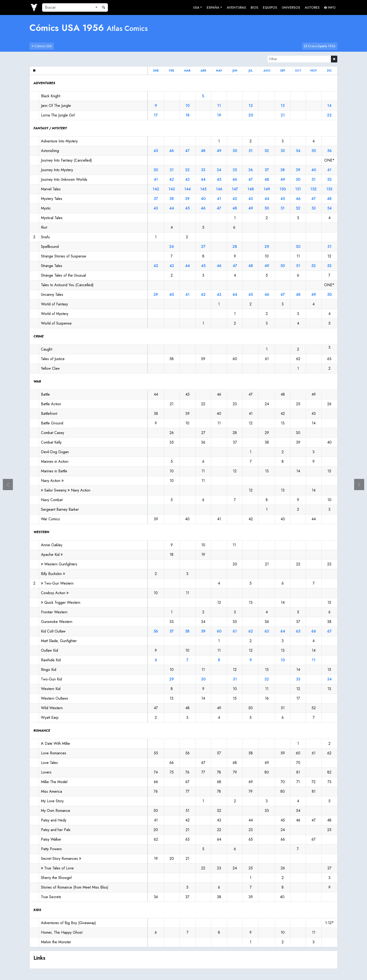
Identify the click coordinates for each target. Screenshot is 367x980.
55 (314, 151)
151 (298, 189)
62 (251, 631)
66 (314, 631)
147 (235, 189)
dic (329, 71)
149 (267, 189)
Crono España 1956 (320, 46)
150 (283, 189)
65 (298, 631)
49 (219, 151)
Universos (291, 7)
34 (219, 170)
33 (203, 170)
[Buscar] (68, 7)
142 (156, 189)
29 (267, 247)
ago (267, 71)
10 (187, 106)
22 (329, 115)
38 (283, 170)
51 (251, 151)
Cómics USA (42, 46)
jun (235, 71)
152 (314, 189)
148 (251, 189)
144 (187, 189)
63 (267, 631)
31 (172, 170)
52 (267, 151)
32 (187, 170)
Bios (254, 7)
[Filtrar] (299, 59)
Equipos (270, 7)
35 (235, 170)
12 (251, 106)
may (219, 71)
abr (203, 71)
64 (283, 631)
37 (267, 170)
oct (298, 71)
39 (298, 170)
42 (172, 179)
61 (235, 631)
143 (172, 189)
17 (156, 115)
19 (219, 115)
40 (314, 170)
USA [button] (196, 7)
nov (314, 71)
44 (203, 179)
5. (203, 96)
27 (203, 247)
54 (298, 151)
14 (329, 106)
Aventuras (236, 7)
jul (251, 71)
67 (329, 631)
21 (283, 115)
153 (329, 189)
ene (156, 71)
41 (329, 170)
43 (187, 179)
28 (235, 247)
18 (187, 115)
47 (187, 151)
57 (172, 631)
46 (172, 151)
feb (172, 71)
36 (251, 170)
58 (187, 631)
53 (283, 151)
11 (219, 106)
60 (219, 631)
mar (187, 71)
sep (283, 71)
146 (219, 189)
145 (203, 189)
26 (172, 247)
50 (235, 151)
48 (203, 151)
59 (203, 631)
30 (156, 170)
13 (283, 106)
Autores (312, 7)
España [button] (213, 7)
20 (251, 115)
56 (329, 151)
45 (156, 151)
